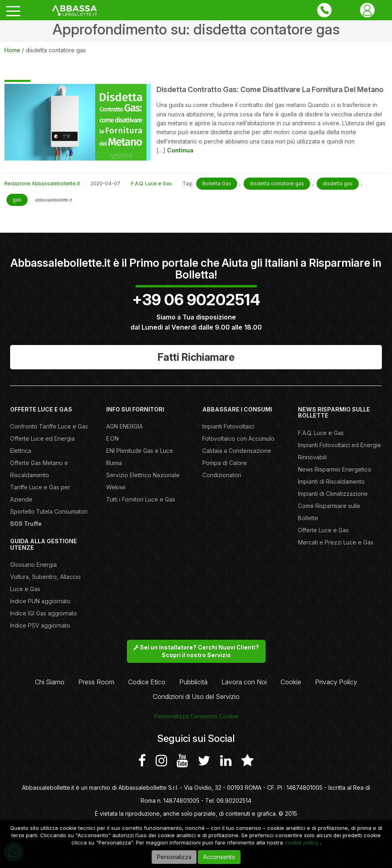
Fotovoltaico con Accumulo (238, 438)
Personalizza (174, 857)
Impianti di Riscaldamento (331, 481)
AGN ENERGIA (124, 426)
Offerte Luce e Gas (323, 530)
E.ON (112, 438)
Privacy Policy (336, 682)
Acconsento (219, 857)
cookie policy (301, 842)
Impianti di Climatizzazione (333, 494)
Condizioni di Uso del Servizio (196, 697)
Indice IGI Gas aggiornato (44, 613)
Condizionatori (222, 475)
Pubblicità (193, 682)
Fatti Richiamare (196, 357)
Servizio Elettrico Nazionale (143, 475)
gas (17, 200)
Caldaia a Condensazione (237, 451)
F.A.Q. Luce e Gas (151, 183)
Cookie (291, 682)
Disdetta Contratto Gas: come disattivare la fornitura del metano (270, 89)
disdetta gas (338, 183)
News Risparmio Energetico (335, 469)
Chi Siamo (50, 682)
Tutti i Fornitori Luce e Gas (141, 499)
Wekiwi (116, 487)
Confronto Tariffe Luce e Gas (49, 426)
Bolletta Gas (217, 183)
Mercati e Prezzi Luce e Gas (336, 542)
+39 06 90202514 (196, 300)
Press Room (96, 682)
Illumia (114, 463)
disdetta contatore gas (277, 183)
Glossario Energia (33, 565)
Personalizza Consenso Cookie (196, 716)
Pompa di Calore (225, 463)
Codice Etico (147, 682)
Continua (180, 150)
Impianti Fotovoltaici (228, 426)
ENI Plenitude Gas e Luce (140, 451)
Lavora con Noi (244, 682)
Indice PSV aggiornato (40, 625)
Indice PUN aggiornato (40, 601)
